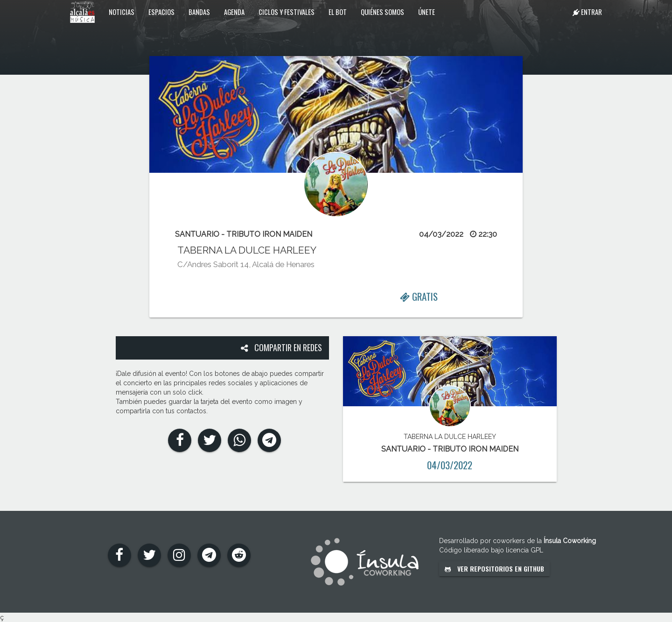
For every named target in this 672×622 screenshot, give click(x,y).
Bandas (199, 12)
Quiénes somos (382, 12)
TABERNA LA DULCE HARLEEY (247, 250)
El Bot (338, 12)
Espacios (161, 12)
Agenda (234, 12)
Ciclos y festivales (287, 12)
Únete (427, 12)
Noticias (122, 12)
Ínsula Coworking (570, 541)
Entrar (587, 12)
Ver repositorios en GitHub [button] (494, 569)
